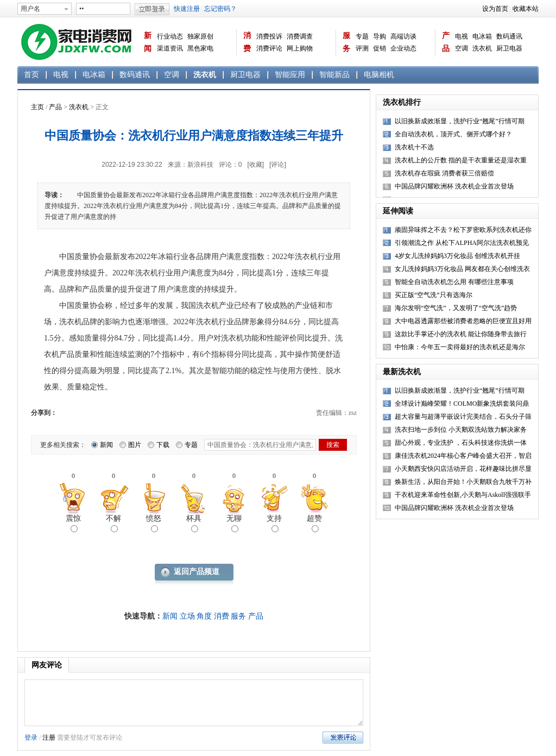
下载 (163, 445)
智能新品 (334, 75)
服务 (346, 42)
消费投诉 (269, 36)
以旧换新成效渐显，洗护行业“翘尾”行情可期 (460, 121)
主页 (37, 107)
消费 (247, 42)
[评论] (278, 165)
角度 (204, 616)
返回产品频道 (197, 572)
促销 (380, 48)
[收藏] (255, 165)
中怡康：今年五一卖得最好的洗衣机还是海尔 (460, 347)
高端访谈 (403, 36)
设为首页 (495, 9)
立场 (187, 616)
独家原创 (200, 36)
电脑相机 (379, 75)
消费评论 (269, 48)
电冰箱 (482, 36)
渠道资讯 (170, 48)
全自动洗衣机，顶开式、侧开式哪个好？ (453, 134)
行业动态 (170, 36)
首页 (31, 75)
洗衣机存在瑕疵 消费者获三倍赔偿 (444, 173)
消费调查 (300, 36)
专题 (362, 36)
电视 (462, 36)
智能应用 (290, 75)
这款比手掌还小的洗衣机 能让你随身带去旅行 (461, 334)
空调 (462, 48)
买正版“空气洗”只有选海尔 (434, 295)
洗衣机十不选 (414, 147)
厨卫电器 (509, 48)
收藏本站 (526, 9)
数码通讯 (509, 36)
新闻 (148, 42)
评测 (362, 48)
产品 (446, 42)
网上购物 (300, 48)
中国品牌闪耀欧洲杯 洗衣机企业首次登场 (454, 186)
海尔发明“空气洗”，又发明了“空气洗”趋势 (456, 308)
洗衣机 (482, 48)
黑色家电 (200, 48)
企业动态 (403, 48)
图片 (135, 445)
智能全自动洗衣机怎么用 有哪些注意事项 (454, 282)
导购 (380, 36)
